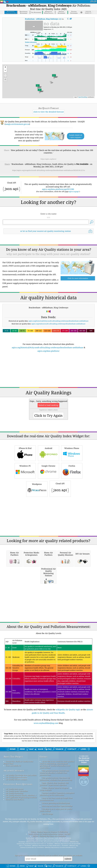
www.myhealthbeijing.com (46, 764)
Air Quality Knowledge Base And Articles (21, 816)
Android (48, 494)
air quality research (14, 811)
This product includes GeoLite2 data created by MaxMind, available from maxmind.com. (54, 814)
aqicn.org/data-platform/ (48, 392)
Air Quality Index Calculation (17, 832)
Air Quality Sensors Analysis (16, 820)
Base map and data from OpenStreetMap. (57, 847)
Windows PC (25, 511)
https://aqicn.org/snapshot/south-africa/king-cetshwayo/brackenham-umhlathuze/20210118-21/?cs (49, 170)
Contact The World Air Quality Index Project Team (18, 803)
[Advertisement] (48, 184)
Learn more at (76, 136)
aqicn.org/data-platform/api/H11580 (58, 201)
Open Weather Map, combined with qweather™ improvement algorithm (54, 825)
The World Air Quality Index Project (84, 801)
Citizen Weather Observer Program (55, 829)
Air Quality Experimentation (16, 818)
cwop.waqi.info (46, 831)
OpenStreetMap (83, 97)
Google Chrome (48, 511)
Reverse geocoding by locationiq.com (56, 844)
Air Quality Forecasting (14, 834)
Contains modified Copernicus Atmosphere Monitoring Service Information (57, 835)
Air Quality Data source (14, 830)
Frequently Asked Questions (18, 825)
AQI (43, 19)
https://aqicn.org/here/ (48, 159)
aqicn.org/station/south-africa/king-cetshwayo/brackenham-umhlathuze (58, 365)
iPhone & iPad (25, 494)
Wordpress (37, 530)
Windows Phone (72, 494)
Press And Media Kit (13, 807)
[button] (40, 91)
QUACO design (47, 855)
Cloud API (60, 529)
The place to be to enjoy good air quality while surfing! (56, 851)
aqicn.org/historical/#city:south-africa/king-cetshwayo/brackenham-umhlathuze (58, 362)
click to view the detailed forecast (49, 112)
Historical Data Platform (15, 840)
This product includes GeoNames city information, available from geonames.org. (56, 820)
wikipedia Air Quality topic (68, 750)
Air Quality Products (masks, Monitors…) (21, 836)
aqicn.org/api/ (74, 203)
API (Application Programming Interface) (21, 838)
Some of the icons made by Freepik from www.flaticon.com (56, 840)
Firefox (72, 511)
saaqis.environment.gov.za (17, 124)
